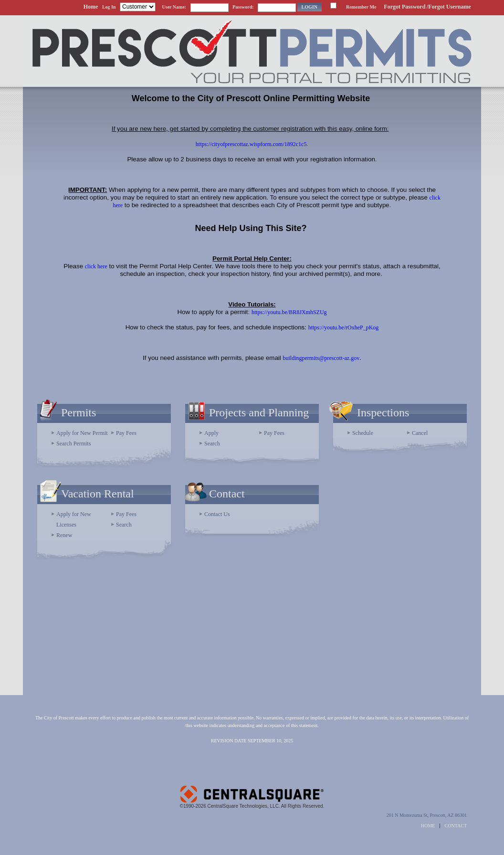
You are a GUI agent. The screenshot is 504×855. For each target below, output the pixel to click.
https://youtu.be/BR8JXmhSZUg (289, 312)
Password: (243, 7)
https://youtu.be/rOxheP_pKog (344, 327)
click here (96, 266)
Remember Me (361, 7)
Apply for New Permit (82, 433)
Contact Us (217, 514)
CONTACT (456, 826)
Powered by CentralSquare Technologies (252, 790)
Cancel (420, 433)
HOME (428, 826)
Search (212, 443)
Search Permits (73, 443)
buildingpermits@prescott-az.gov (321, 358)
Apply (211, 433)
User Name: (174, 7)
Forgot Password (404, 7)
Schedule (363, 433)
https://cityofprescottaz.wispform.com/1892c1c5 (251, 144)
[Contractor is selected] (138, 7)
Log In (109, 7)
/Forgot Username (449, 7)
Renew (64, 535)
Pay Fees (126, 433)
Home (91, 7)
